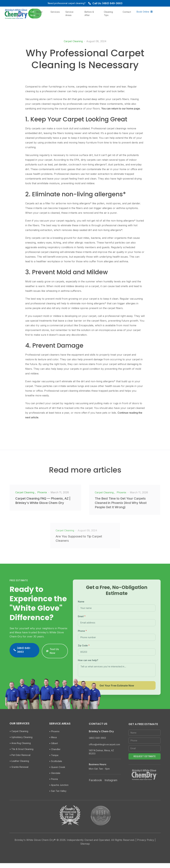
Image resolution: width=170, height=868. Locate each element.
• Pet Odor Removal (20, 764)
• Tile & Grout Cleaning (21, 758)
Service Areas (80, 13)
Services (66, 12)
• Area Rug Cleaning (20, 752)
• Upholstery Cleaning (21, 746)
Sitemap (85, 849)
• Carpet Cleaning (19, 740)
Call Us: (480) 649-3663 (105, 3)
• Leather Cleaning (19, 770)
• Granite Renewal (19, 776)
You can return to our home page (121, 109)
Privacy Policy (146, 845)
